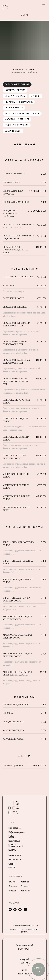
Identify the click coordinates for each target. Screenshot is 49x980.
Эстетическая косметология (22, 113)
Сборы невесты (14, 108)
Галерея (13, 886)
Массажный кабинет (17, 119)
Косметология (15, 855)
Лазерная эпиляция (17, 125)
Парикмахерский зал (17, 84)
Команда (25, 882)
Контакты (25, 891)
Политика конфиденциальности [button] (24, 926)
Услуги (30, 69)
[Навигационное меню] (44, 5)
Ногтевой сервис (15, 90)
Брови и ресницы (15, 96)
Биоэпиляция (13, 131)
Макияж (35, 96)
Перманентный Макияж (19, 102)
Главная (18, 69)
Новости (13, 891)
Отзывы (25, 886)
